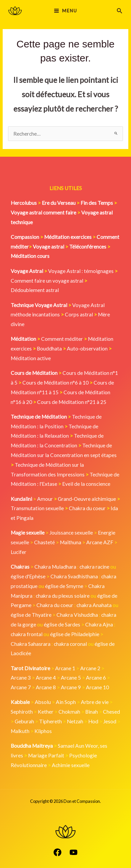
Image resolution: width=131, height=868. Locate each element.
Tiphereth (50, 721)
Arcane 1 (65, 668)
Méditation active (31, 358)
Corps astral (79, 314)
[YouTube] (74, 852)
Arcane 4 (46, 678)
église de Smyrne (64, 586)
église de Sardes (62, 624)
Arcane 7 (21, 687)
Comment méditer (62, 339)
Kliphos (43, 731)
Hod (93, 721)
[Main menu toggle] (65, 11)
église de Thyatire (31, 615)
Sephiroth (22, 712)
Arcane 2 (90, 668)
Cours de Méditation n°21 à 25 (72, 402)
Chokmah (69, 712)
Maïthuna (71, 542)
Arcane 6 (96, 678)
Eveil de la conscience (86, 484)
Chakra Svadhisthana (74, 576)
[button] (120, 11)
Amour (45, 499)
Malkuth (20, 731)
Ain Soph (66, 702)
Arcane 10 (97, 687)
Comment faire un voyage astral (47, 281)
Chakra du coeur (87, 508)
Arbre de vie (95, 702)
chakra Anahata (94, 605)
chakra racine (94, 567)
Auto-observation (87, 348)
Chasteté (44, 542)
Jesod (110, 721)
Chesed (111, 712)
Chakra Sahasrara (31, 644)
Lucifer (19, 552)
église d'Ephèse (28, 576)
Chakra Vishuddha (77, 615)
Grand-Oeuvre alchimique (87, 499)
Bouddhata (49, 348)
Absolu (43, 702)
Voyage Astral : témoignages (81, 271)
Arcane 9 (71, 687)
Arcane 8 (46, 687)
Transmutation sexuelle (37, 508)
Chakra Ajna (99, 624)
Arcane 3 (21, 678)
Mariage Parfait (46, 755)
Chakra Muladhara (55, 567)
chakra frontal (27, 634)
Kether (46, 712)
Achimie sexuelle (71, 765)
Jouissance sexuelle (71, 533)
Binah (92, 712)
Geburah (24, 721)
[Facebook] (57, 852)
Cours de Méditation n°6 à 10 (55, 383)
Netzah (75, 721)
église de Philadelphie (75, 634)
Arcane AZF (100, 542)
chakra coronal (70, 644)
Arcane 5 (71, 678)
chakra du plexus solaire (63, 596)
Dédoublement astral (35, 290)
